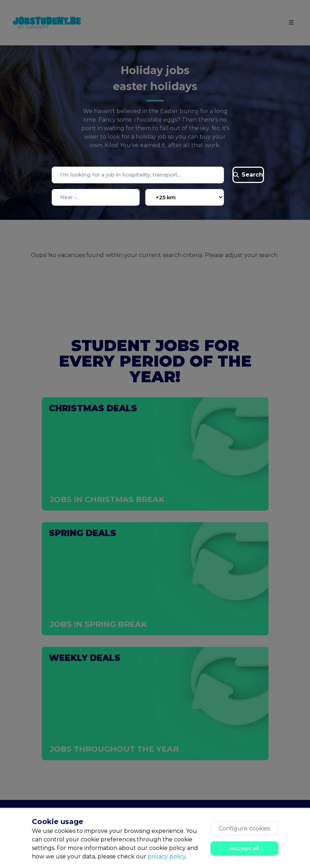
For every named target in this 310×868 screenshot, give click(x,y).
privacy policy (167, 856)
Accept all (244, 848)
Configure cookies (244, 828)
